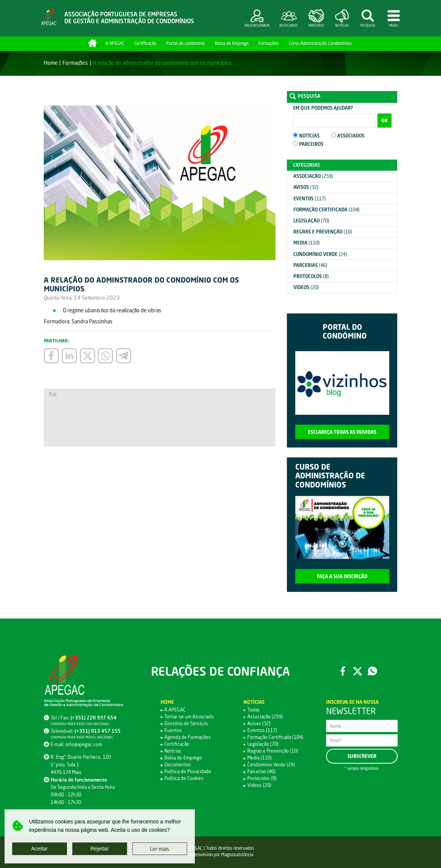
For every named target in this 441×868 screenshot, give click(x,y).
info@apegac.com (84, 744)
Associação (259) (265, 717)
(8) (311, 276)
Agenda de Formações (188, 737)
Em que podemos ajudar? (323, 108)
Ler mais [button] (160, 849)
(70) (311, 221)
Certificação (145, 43)
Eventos (173, 730)
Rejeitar (99, 849)
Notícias (173, 751)
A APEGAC (115, 43)
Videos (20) (259, 785)
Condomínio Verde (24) (271, 765)
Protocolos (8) (262, 778)
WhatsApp (372, 671)
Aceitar (40, 849)
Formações (268, 43)
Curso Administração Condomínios (320, 43)
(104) (326, 210)
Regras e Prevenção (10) (273, 751)
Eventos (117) (262, 730)
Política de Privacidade (188, 771)
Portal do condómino (185, 43)
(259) (313, 176)
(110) (306, 243)
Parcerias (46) (261, 771)
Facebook (343, 671)
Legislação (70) (263, 744)
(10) (323, 232)
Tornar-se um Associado (189, 717)
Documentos (178, 765)
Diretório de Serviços (186, 723)
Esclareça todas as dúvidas (342, 432)
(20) (306, 287)
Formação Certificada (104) (275, 737)
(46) (310, 265)
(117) (310, 199)
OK (384, 121)
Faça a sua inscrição (342, 576)
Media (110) (260, 758)
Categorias (306, 165)
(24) (320, 254)
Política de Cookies (184, 778)
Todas (253, 710)
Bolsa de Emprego (232, 43)
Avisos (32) (259, 723)
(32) (306, 187)
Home (92, 43)
